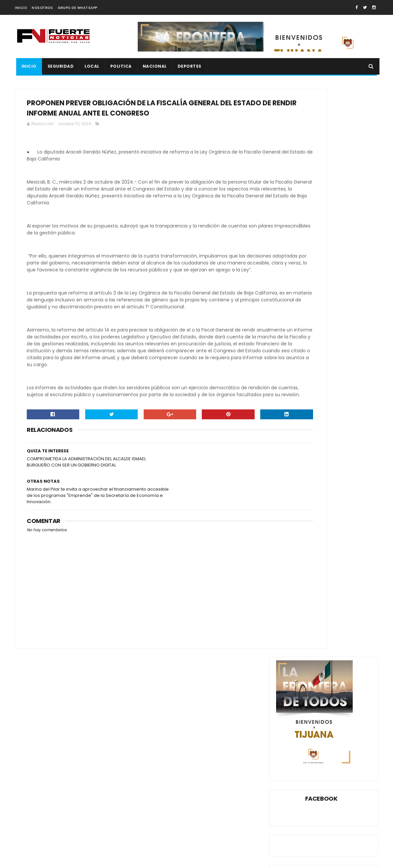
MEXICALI (334, 517)
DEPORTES (188, 66)
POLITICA (120, 66)
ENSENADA (355, 493)
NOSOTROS (42, 8)
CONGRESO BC (294, 493)
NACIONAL (153, 66)
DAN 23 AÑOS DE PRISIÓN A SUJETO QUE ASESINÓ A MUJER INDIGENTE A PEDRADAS (340, 364)
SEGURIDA (289, 540)
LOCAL (91, 66)
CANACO (327, 482)
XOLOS (286, 551)
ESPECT (287, 505)
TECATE (345, 540)
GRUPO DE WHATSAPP (78, 8)
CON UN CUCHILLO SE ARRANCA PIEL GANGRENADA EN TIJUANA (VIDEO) (336, 329)
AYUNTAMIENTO (295, 482)
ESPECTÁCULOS (317, 505)
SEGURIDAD (59, 66)
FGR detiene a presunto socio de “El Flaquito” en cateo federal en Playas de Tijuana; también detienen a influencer (73, 818)
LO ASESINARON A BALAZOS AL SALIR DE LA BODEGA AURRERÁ (338, 395)
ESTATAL (288, 517)
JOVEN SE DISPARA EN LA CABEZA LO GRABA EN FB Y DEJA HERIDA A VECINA (339, 425)
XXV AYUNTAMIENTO (321, 551)
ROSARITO (343, 528)
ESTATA (348, 505)
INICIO (21, 8)
